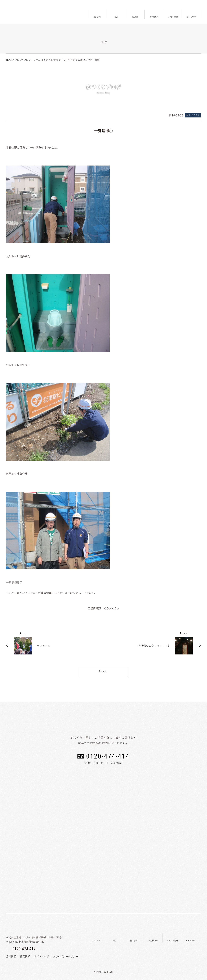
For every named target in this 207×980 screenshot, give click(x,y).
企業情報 (11, 956)
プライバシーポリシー (65, 956)
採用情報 (25, 956)
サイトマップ (41, 956)
